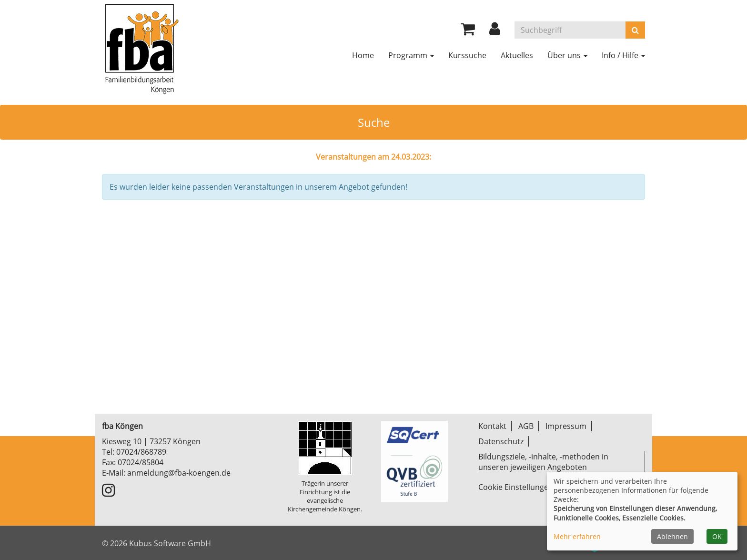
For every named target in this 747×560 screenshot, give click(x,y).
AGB (526, 426)
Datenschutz (501, 441)
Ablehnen (672, 536)
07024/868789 (141, 452)
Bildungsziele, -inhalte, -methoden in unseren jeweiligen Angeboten (543, 462)
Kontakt (492, 426)
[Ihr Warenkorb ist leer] (468, 31)
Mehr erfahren (577, 536)
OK (717, 536)
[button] (495, 31)
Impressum (566, 426)
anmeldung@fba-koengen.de (179, 473)
